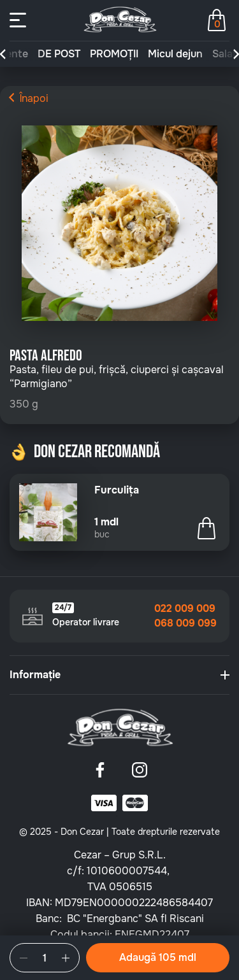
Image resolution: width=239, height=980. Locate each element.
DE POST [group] (59, 54)
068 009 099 (185, 623)
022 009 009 (185, 609)
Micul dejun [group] (175, 54)
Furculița (117, 490)
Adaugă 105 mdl (158, 957)
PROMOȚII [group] (114, 54)
